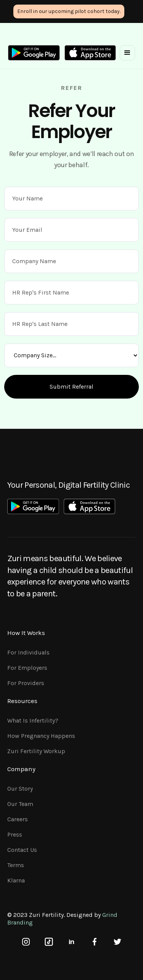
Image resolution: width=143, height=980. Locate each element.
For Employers (27, 668)
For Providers (26, 683)
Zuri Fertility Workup (36, 751)
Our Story (20, 789)
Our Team (20, 804)
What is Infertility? (33, 720)
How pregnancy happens (41, 736)
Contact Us (22, 850)
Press (15, 834)
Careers (18, 819)
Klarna (16, 880)
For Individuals (28, 652)
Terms (16, 865)
